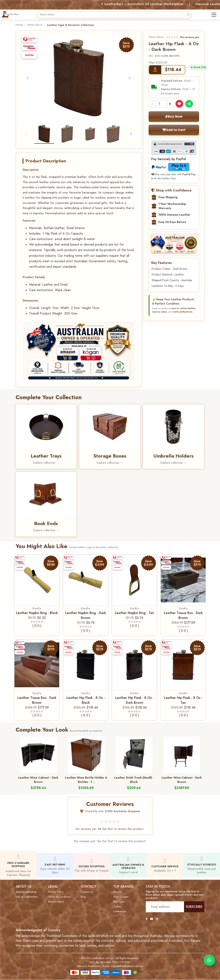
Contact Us (87, 892)
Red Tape (119, 902)
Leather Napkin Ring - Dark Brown (86, 615)
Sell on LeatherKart (27, 897)
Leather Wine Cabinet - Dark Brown (38, 780)
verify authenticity (183, 312)
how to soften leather (184, 308)
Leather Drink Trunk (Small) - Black (134, 780)
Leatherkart (120, 911)
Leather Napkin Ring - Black (37, 613)
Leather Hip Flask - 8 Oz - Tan (183, 700)
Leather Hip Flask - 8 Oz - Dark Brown (135, 700)
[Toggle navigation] (214, 15)
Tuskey (117, 907)
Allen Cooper (121, 897)
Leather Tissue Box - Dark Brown (183, 615)
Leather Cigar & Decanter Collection (70, 25)
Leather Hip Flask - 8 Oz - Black (86, 700)
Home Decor (35, 25)
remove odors (160, 312)
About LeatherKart (26, 892)
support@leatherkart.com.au (127, 966)
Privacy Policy (56, 892)
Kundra (37, 608)
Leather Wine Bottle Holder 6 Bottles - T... (86, 780)
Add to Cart (174, 130)
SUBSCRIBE (194, 907)
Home (19, 25)
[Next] (130, 78)
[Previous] (28, 78)
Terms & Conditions (59, 897)
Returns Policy (56, 902)
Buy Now (174, 116)
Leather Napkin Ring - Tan (134, 613)
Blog (83, 897)
